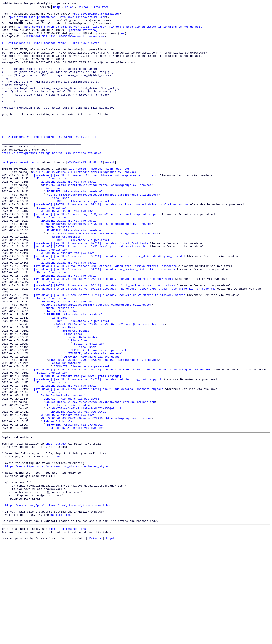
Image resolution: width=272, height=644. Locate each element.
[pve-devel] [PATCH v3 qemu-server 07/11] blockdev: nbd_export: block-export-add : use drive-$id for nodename (124, 344)
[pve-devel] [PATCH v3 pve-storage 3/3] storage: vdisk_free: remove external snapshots (105, 317)
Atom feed (108, 8)
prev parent (19, 193)
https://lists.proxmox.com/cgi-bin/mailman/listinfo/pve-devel (52, 183)
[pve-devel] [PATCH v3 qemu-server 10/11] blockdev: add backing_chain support (98, 453)
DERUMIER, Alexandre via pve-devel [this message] (81, 449)
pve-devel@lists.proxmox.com (97, 16)
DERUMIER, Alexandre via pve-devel (68, 216)
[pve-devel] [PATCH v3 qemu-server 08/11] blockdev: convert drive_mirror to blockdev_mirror (109, 352)
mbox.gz (97, 200)
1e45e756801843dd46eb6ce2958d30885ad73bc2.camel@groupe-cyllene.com (103, 231)
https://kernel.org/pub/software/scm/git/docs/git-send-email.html (59, 603)
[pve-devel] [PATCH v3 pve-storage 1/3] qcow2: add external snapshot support (97, 255)
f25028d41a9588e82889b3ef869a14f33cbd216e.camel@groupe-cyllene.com (97, 266)
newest (109, 193)
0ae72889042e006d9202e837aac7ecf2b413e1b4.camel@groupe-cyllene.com (97, 500)
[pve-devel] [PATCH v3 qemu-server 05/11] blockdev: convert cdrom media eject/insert (103, 332)
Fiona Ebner (53, 224)
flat (71, 200)
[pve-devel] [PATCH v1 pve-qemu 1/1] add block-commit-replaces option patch (96, 208)
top (127, 200)
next (5, 193)
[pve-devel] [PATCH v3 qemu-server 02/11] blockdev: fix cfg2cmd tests (91, 290)
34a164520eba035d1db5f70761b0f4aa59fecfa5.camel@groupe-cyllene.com (97, 220)
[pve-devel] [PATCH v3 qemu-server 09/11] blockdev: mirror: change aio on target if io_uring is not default (123, 441)
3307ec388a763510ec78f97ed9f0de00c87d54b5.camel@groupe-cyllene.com (100, 480)
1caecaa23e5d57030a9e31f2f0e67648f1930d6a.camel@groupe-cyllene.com (103, 278)
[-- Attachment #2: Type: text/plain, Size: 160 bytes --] (49, 163)
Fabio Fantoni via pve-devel (63, 472)
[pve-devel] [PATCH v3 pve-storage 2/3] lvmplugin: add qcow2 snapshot (91, 294)
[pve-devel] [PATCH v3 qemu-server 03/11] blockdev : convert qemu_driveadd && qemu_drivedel (109, 305)
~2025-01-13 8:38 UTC (85, 193)
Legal (110, 640)
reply (35, 193)
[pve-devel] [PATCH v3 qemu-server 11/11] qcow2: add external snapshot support (98, 465)
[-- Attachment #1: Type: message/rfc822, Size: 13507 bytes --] (54, 51)
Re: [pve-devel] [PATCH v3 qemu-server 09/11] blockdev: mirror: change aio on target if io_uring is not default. (110, 31)
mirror (90, 8)
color (76, 8)
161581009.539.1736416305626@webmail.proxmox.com (65, 43)
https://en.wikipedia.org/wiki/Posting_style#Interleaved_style (57, 556)
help (63, 8)
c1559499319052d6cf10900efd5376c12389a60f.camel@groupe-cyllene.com (103, 430)
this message (56, 529)
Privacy (95, 640)
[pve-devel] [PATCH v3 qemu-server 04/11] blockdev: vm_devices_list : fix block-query (104, 321)
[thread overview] (83, 35)
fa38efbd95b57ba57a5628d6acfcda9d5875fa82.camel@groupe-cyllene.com (110, 387)
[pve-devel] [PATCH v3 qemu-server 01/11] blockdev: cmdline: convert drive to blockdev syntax (111, 243)
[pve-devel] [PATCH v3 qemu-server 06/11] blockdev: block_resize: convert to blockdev (104, 340)
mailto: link (61, 614)
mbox (57, 544)
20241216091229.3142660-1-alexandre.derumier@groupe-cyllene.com (84, 204)
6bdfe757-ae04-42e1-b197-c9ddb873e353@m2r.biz (86, 488)
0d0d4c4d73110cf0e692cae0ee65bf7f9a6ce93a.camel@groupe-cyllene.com (97, 364)
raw (122, 39)
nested (81, 200)
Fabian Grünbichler (52, 212)
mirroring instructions (67, 630)
